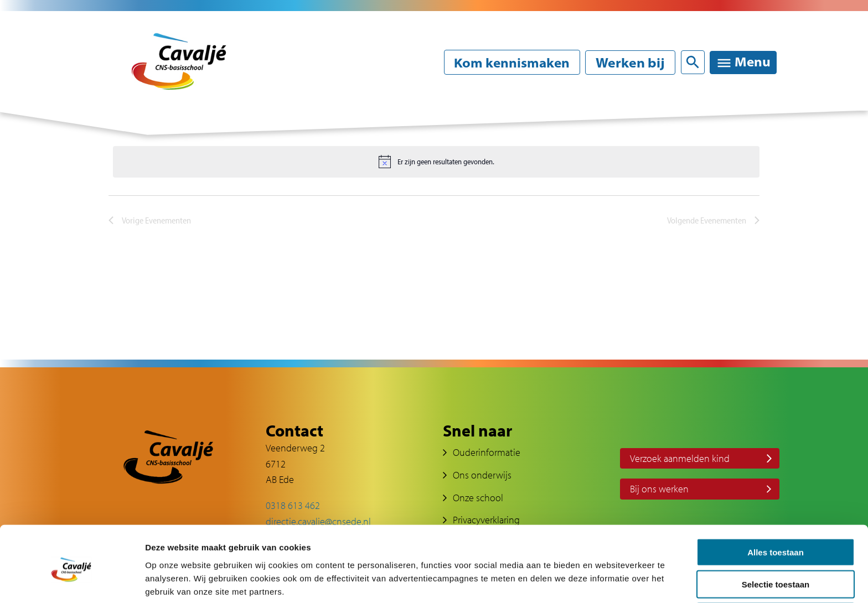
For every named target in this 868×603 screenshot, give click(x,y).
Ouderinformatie (487, 452)
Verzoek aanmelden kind (680, 458)
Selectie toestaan (776, 539)
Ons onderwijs (482, 475)
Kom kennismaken (510, 63)
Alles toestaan (776, 506)
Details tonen (598, 581)
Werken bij (630, 63)
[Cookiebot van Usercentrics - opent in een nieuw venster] (72, 581)
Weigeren (775, 571)
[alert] (436, 162)
